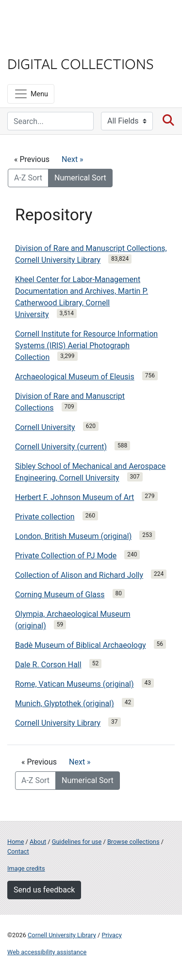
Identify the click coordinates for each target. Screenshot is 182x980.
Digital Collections (81, 63)
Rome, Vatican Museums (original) (74, 684)
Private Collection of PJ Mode (66, 556)
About (38, 842)
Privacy (111, 935)
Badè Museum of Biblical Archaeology (81, 645)
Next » (73, 159)
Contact (18, 851)
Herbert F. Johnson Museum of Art (74, 497)
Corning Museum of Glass (60, 595)
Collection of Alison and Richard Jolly (79, 575)
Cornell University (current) (61, 447)
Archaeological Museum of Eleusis (75, 377)
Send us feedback (44, 890)
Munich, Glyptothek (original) (65, 704)
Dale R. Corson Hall (48, 665)
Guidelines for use (77, 842)
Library (36, 45)
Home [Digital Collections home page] (16, 842)
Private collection (45, 517)
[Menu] (31, 94)
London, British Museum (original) (73, 536)
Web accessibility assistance (47, 952)
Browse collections (133, 842)
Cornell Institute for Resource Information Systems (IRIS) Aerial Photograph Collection (86, 346)
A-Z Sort (28, 178)
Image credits (26, 868)
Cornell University (56, 19)
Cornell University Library (58, 723)
